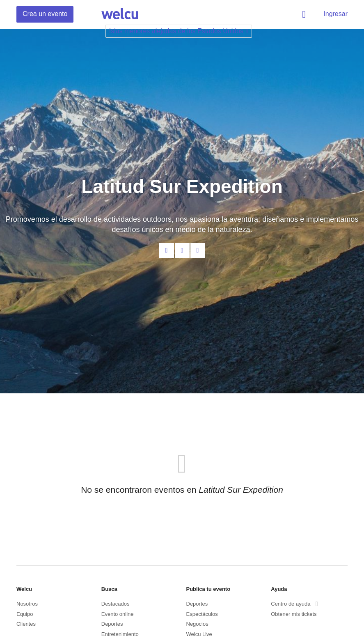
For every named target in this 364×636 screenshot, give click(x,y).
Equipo (25, 614)
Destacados (116, 604)
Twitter (198, 250)
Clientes (26, 624)
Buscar (305, 14)
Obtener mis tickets (294, 614)
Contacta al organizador (167, 250)
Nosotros (27, 604)
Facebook (182, 250)
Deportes (112, 624)
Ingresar (335, 14)
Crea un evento (45, 14)
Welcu (120, 14)
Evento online (118, 614)
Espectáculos (202, 614)
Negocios (197, 624)
